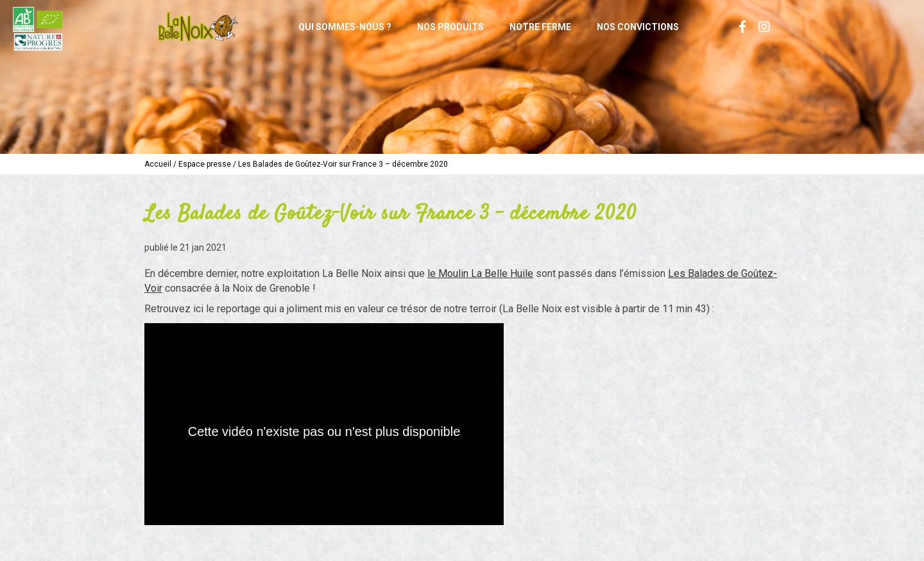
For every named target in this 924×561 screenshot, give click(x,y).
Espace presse (205, 164)
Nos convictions (638, 27)
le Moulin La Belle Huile (480, 273)
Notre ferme (540, 27)
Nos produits (450, 27)
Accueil (158, 164)
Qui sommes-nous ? (345, 27)
